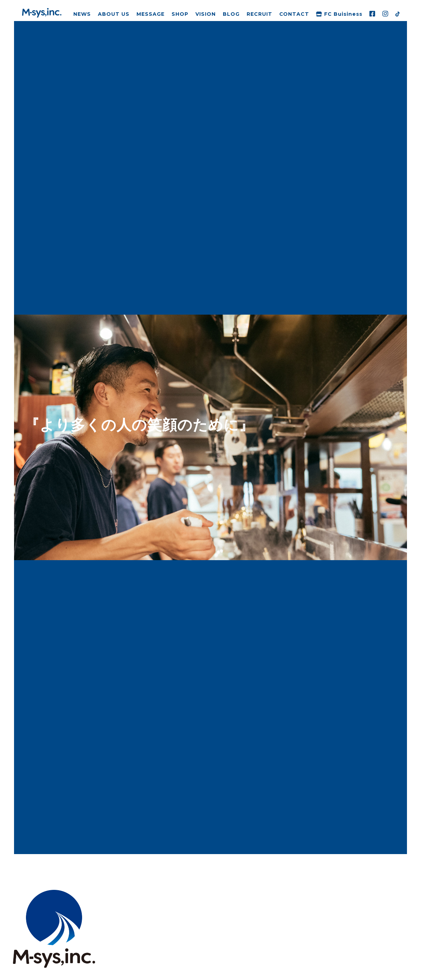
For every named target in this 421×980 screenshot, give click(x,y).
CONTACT (294, 14)
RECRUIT (259, 14)
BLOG (231, 14)
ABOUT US (114, 14)
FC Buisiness (339, 14)
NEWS (82, 14)
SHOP (180, 14)
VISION (206, 14)
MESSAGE (151, 14)
